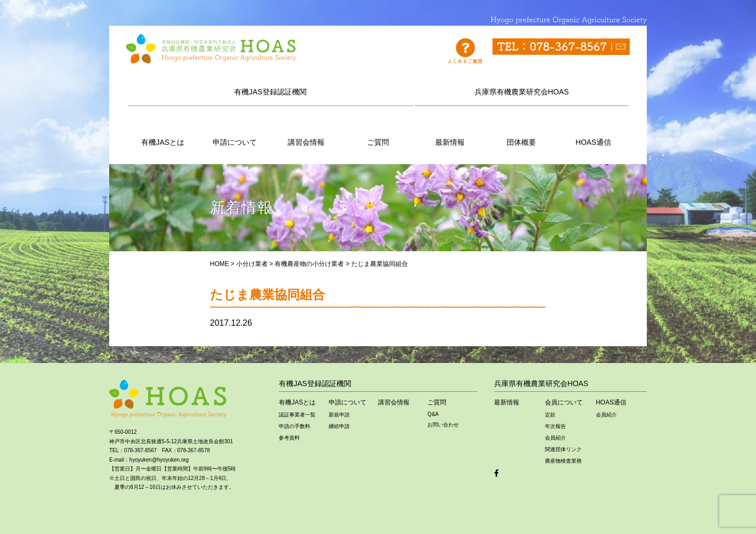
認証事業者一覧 (297, 415)
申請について (235, 130)
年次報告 (555, 426)
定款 (550, 415)
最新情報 (450, 130)
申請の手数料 (295, 426)
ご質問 (378, 130)
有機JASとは (163, 130)
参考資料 (289, 438)
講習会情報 (306, 130)
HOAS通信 (593, 130)
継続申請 (339, 426)
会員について (564, 402)
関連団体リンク (563, 449)
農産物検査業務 (563, 461)
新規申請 (339, 415)
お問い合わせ (443, 425)
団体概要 (521, 130)
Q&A (433, 414)
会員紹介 (555, 438)
